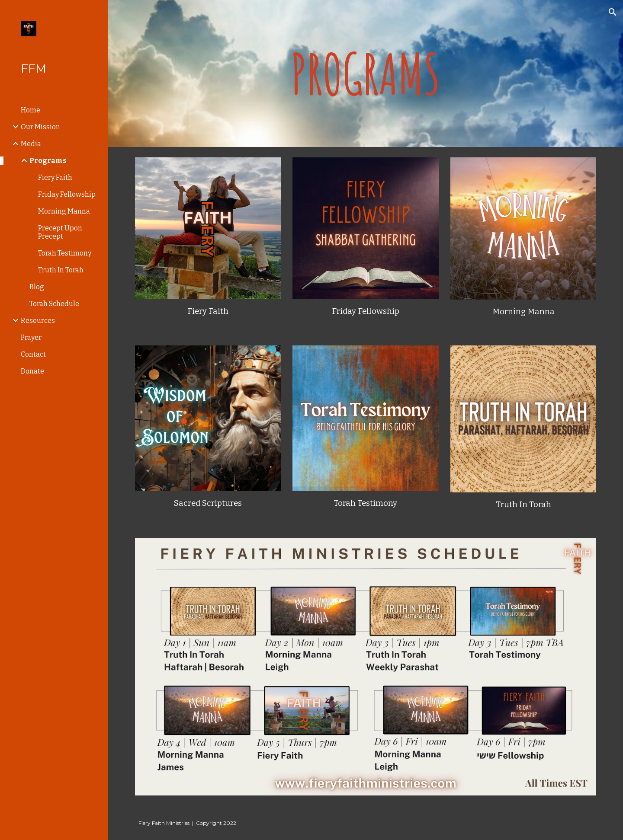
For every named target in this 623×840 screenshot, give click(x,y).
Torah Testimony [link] (65, 253)
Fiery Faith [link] (55, 177)
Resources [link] (38, 321)
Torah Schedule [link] (54, 304)
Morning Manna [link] (64, 211)
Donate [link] (32, 371)
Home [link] (31, 110)
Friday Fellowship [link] (67, 194)
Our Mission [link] (40, 127)
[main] (366, 74)
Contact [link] (33, 354)
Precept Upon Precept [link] (60, 232)
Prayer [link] (31, 337)
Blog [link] (37, 287)
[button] (613, 12)
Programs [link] (48, 161)
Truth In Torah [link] (61, 270)
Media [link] (31, 144)
